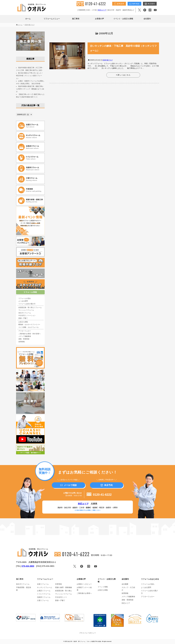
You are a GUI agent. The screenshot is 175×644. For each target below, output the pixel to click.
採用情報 (22, 342)
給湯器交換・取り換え (63, 591)
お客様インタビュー (84, 584)
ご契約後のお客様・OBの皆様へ (30, 334)
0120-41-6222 (99, 495)
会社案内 (147, 19)
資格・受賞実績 (24, 339)
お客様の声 (99, 19)
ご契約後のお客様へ (84, 593)
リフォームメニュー (52, 19)
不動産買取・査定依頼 (24, 589)
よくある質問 (23, 301)
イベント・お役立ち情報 (123, 19)
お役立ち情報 (23, 322)
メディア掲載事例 (25, 336)
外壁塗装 (58, 584)
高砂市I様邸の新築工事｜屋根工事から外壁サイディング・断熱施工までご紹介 (30, 89)
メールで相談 (68, 485)
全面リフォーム (43, 584)
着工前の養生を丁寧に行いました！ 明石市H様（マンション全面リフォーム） (30, 76)
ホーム (28, 19)
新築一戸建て (23, 318)
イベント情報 (103, 587)
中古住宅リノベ (61, 597)
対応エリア (102, 10)
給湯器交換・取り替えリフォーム (30, 308)
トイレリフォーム (44, 594)
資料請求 (119, 4)
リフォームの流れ (25, 298)
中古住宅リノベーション (27, 316)
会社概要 (125, 584)
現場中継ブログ (108, 60)
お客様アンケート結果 (84, 589)
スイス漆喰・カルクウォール (29, 327)
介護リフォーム (43, 600)
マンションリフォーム (26, 310)
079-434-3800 (28, 566)
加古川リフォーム (25, 313)
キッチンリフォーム (45, 587)
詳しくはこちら (123, 75)
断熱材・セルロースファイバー (29, 325)
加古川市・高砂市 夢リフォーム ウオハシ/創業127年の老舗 (84, 641)
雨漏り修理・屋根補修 (63, 587)
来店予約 (107, 485)
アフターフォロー (25, 331)
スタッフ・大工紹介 (128, 589)
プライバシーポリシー (88, 633)
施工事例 (76, 19)
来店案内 (150, 4)
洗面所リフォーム (44, 597)
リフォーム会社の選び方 (27, 304)
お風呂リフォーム (44, 591)
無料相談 (134, 4)
